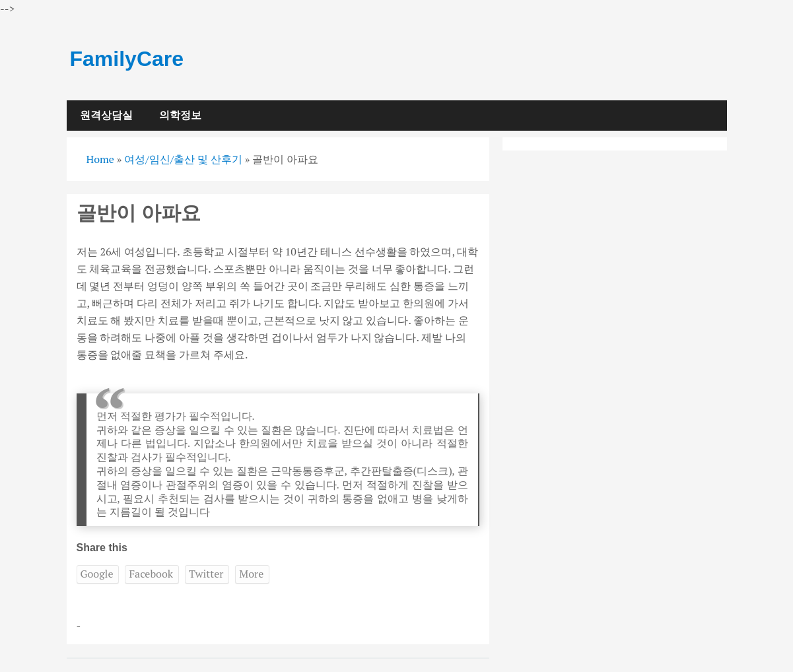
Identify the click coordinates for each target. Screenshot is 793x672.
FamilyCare (127, 59)
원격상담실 (106, 115)
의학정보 (180, 115)
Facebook (151, 574)
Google (97, 574)
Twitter (206, 574)
